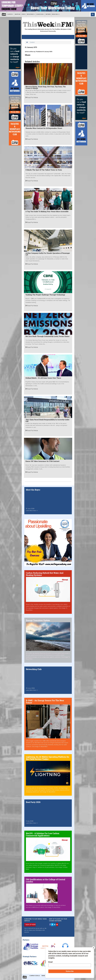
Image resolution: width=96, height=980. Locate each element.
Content (10, 14)
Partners (48, 14)
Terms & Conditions (47, 976)
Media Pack (56, 14)
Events (24, 14)
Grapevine (18, 14)
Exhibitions (40, 14)
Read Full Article (32, 98)
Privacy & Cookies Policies (63, 976)
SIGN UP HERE (31, 925)
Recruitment (31, 14)
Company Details (35, 976)
